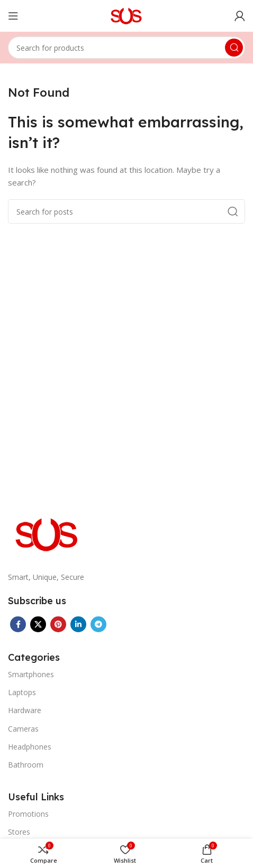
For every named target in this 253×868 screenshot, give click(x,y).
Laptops (22, 692)
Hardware (25, 710)
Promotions (28, 814)
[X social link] (38, 624)
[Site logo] (127, 15)
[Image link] (48, 533)
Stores (19, 832)
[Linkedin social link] (78, 624)
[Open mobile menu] (13, 16)
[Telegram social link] (98, 624)
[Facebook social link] (18, 624)
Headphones (30, 747)
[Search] (126, 48)
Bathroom (26, 765)
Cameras (23, 729)
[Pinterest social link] (58, 624)
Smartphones (31, 674)
